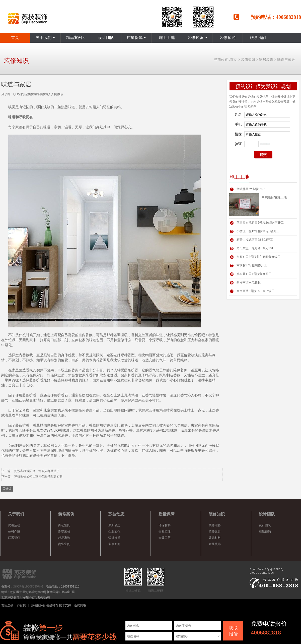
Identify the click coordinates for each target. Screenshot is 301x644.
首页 (15, 38)
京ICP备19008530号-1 (28, 587)
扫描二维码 (133, 580)
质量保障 (136, 38)
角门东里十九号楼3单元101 (255, 248)
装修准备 (215, 525)
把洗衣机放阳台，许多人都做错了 (37, 471)
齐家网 (22, 605)
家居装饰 (266, 60)
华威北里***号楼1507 (251, 189)
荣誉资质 (114, 538)
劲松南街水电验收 (249, 282)
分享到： (7, 94)
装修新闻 (114, 544)
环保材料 (165, 525)
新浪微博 (30, 94)
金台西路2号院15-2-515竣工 (255, 291)
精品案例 (76, 38)
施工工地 (167, 38)
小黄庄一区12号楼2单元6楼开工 (258, 231)
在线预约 (265, 532)
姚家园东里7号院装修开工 (254, 274)
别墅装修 (64, 532)
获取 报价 (233, 631)
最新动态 (114, 525)
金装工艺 (165, 538)
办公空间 (64, 525)
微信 (60, 94)
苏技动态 (116, 514)
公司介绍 (14, 532)
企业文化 (114, 532)
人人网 (53, 94)
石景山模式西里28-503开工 (255, 240)
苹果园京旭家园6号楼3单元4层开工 (260, 223)
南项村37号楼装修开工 (252, 265)
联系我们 (258, 38)
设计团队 (106, 38)
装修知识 (197, 38)
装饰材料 (215, 538)
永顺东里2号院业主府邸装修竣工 (258, 257)
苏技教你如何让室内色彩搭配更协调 (38, 477)
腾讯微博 (42, 94)
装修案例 (66, 514)
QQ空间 (19, 94)
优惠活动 (14, 525)
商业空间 (64, 544)
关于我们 (45, 38)
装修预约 (228, 38)
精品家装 (64, 538)
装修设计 (215, 532)
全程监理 (165, 532)
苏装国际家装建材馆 (45, 605)
